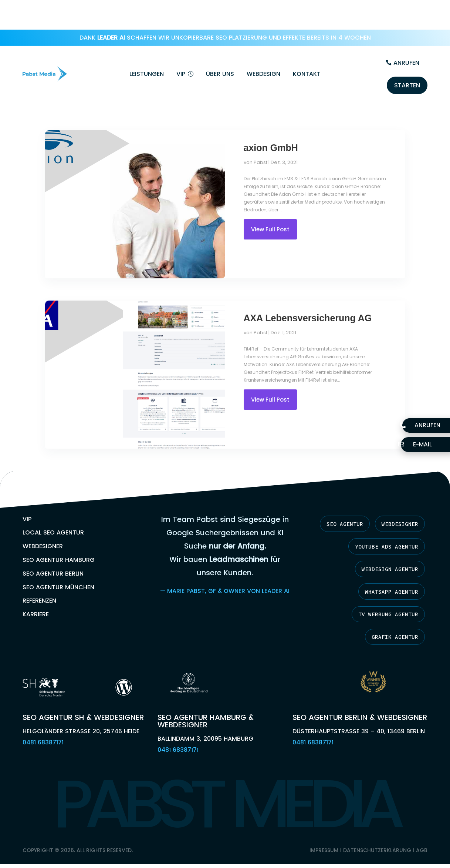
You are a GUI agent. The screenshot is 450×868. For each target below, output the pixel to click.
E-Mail (419, 444)
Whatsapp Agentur (388, 567)
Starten (407, 56)
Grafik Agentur (391, 613)
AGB (422, 828)
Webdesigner (397, 496)
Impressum (324, 828)
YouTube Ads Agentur (382, 520)
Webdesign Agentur (386, 543)
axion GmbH (271, 120)
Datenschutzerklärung (377, 828)
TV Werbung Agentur (384, 590)
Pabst (260, 135)
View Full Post (270, 202)
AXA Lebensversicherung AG (308, 290)
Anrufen (406, 33)
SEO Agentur (335, 496)
